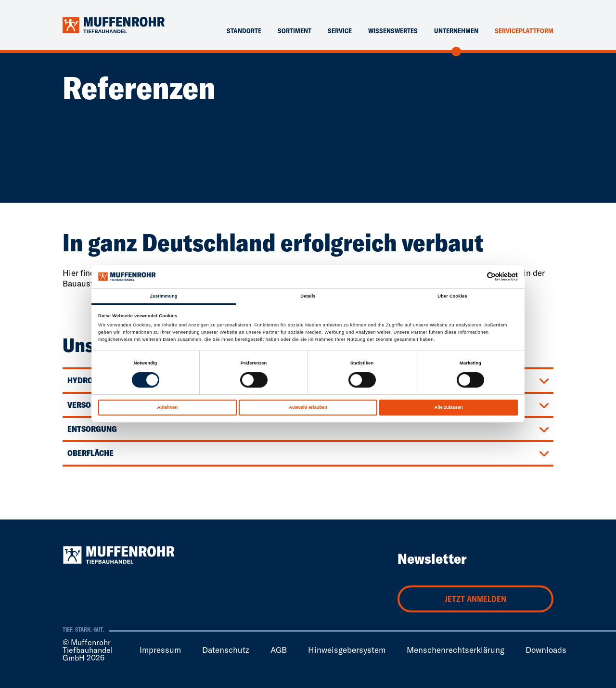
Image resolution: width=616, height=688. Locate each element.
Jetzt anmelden (475, 599)
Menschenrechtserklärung (456, 650)
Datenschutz (226, 650)
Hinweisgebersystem (347, 650)
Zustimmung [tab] (163, 296)
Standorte (244, 31)
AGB (279, 650)
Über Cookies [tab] (452, 296)
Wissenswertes (393, 31)
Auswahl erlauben (308, 407)
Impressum (160, 650)
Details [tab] (308, 296)
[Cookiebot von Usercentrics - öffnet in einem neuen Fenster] (476, 277)
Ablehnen (167, 407)
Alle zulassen (449, 407)
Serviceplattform (524, 31)
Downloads (546, 650)
